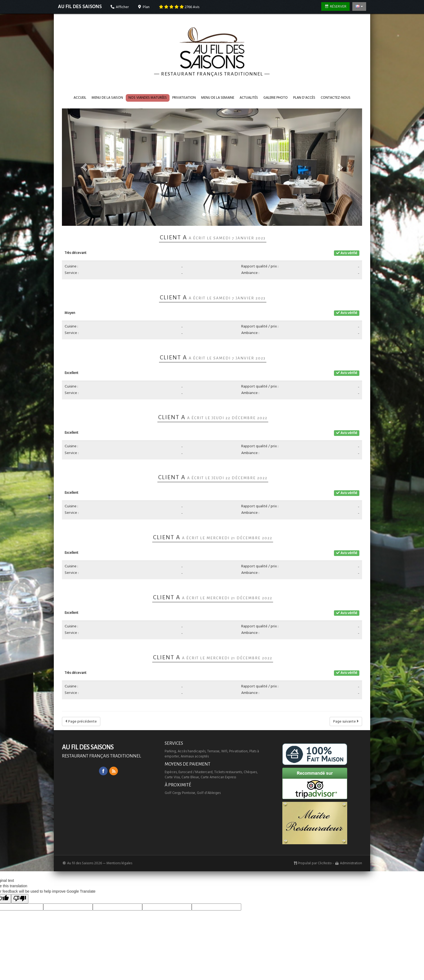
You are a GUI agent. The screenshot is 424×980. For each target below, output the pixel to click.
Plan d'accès (304, 98)
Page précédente (81, 721)
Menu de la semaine (218, 98)
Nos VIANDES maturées (148, 98)
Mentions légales (119, 863)
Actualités (249, 98)
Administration (351, 863)
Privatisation (184, 98)
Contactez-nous (336, 98)
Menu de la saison (107, 98)
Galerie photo (276, 98)
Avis (179, 7)
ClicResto (325, 863)
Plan (144, 7)
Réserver (336, 6)
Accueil (80, 98)
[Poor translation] (20, 899)
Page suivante (346, 721)
